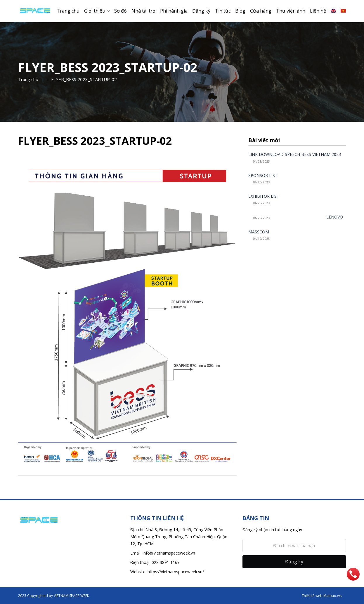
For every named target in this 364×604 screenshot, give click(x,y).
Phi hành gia (174, 11)
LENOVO (335, 217)
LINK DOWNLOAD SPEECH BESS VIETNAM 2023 (295, 154)
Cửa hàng (261, 11)
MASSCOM (259, 232)
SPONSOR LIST (263, 175)
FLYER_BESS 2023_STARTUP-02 (84, 79)
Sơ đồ (121, 11)
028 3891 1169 (166, 562)
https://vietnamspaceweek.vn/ (176, 572)
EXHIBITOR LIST (264, 196)
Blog (240, 11)
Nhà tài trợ (143, 11)
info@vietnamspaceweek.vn (169, 553)
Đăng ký (201, 11)
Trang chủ (68, 11)
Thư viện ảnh (291, 11)
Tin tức (223, 11)
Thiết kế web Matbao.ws (322, 596)
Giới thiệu (95, 11)
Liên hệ (318, 11)
